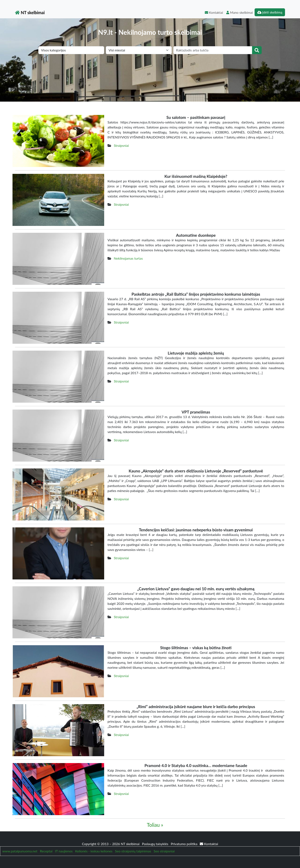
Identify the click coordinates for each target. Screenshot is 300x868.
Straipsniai (121, 145)
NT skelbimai (30, 12)
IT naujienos (64, 851)
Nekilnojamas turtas (128, 258)
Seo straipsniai (164, 851)
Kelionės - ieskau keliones (94, 851)
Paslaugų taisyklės (156, 844)
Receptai (46, 851)
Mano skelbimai (239, 12)
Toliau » (155, 825)
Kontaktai (214, 12)
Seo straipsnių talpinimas (133, 851)
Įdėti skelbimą (270, 12)
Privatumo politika (185, 844)
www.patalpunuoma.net (20, 851)
